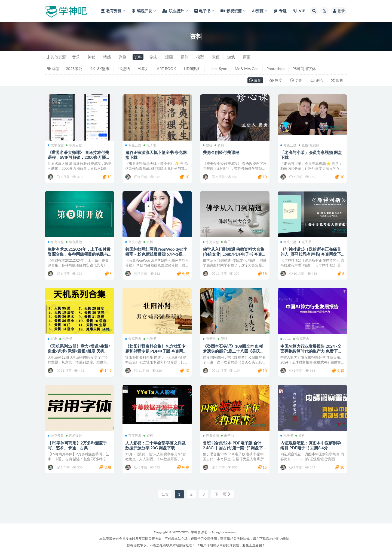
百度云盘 (133, 242)
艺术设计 (74, 436)
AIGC (286, 339)
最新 (255, 80)
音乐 (76, 57)
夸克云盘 (74, 145)
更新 (296, 80)
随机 (337, 80)
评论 (317, 80)
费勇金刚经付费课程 (221, 152)
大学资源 (56, 145)
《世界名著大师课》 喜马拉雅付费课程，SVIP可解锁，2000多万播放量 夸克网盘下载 (79, 157)
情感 (107, 57)
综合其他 (74, 242)
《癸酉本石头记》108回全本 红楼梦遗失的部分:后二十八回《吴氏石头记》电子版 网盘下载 (234, 351)
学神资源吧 (199, 532)
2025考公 (74, 69)
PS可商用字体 (304, 69)
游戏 (231, 57)
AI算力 (143, 69)
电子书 (150, 145)
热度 (276, 80)
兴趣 (122, 57)
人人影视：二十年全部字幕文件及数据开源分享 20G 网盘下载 (155, 445)
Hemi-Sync (218, 69)
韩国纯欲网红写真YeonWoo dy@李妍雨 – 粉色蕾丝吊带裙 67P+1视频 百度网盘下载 (156, 254)
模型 (200, 57)
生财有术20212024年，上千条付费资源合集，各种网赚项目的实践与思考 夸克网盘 (79, 254)
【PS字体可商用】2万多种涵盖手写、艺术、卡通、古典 (77, 445)
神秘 (91, 57)
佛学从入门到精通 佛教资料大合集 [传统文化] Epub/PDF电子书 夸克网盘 (234, 254)
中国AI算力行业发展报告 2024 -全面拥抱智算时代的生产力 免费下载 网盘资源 (311, 351)
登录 (339, 11)
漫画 (169, 57)
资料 (138, 57)
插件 (185, 57)
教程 (216, 57)
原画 (247, 57)
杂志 (154, 57)
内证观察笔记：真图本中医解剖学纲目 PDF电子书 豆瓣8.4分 (311, 445)
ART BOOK (166, 69)
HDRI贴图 (192, 69)
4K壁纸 (123, 69)
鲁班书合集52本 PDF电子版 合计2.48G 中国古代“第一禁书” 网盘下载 (233, 448)
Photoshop (276, 69)
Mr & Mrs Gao (247, 69)
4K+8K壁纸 (100, 69)
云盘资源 (211, 436)
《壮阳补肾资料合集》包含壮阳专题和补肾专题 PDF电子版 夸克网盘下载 (156, 351)
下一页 (222, 494)
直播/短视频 (309, 145)
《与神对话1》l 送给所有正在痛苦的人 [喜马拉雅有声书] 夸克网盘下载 (311, 254)
